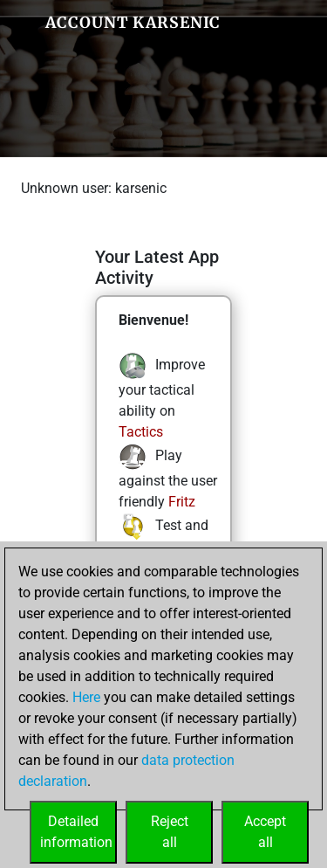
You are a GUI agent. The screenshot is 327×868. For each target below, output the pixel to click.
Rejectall (170, 832)
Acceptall (265, 832)
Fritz (182, 502)
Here (86, 697)
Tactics (141, 432)
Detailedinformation (76, 832)
